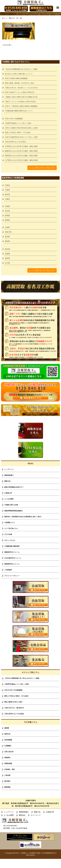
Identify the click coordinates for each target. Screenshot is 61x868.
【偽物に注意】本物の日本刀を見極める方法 (21, 97)
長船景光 (7, 758)
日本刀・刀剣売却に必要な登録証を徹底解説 (21, 106)
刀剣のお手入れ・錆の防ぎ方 (14, 708)
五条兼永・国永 (10, 769)
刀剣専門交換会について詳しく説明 (18, 123)
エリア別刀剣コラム (11, 528)
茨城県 (7, 254)
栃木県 (7, 194)
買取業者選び (9, 475)
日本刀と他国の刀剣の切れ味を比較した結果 (21, 128)
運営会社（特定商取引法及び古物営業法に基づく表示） (23, 517)
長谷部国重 (8, 740)
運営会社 (22, 815)
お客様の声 (8, 493)
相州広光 (7, 734)
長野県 (7, 258)
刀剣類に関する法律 (11, 505)
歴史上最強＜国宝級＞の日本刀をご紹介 (20, 83)
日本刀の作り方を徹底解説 (13, 690)
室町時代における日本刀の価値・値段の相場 (21, 156)
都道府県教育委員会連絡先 (13, 511)
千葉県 (7, 190)
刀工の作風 (8, 534)
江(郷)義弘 (8, 746)
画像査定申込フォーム (12, 552)
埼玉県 (7, 211)
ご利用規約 (8, 570)
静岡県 (7, 220)
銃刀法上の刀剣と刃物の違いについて (19, 74)
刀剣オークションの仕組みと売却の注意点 (20, 101)
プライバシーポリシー (12, 576)
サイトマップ (36, 815)
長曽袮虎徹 (8, 763)
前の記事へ (8, 45)
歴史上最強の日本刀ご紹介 (13, 702)
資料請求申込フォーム (12, 564)
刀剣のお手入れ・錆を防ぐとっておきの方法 (21, 88)
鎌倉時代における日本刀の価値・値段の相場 (21, 151)
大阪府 (7, 199)
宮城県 (7, 206)
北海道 (7, 185)
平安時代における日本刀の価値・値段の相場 (21, 146)
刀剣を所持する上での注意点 (16, 142)
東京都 (7, 249)
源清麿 (7, 728)
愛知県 (7, 241)
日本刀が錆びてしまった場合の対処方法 (20, 92)
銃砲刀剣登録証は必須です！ (14, 487)
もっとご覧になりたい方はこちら (42, 168)
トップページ (9, 469)
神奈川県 (8, 232)
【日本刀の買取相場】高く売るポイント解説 (21, 69)
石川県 (7, 263)
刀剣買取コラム (10, 523)
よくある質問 (9, 499)
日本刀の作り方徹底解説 (14, 119)
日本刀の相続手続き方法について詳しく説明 (21, 137)
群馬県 (7, 215)
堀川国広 (7, 781)
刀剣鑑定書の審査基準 (12, 546)
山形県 (7, 227)
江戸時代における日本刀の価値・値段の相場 (21, 160)
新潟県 (7, 237)
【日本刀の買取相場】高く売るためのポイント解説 (22, 678)
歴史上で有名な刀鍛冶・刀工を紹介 (18, 132)
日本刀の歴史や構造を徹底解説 (16, 78)
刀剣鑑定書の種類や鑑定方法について (19, 111)
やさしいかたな (10, 540)
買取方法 (7, 481)
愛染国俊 (7, 787)
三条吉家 (7, 775)
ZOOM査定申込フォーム (13, 558)
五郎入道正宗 (9, 752)
